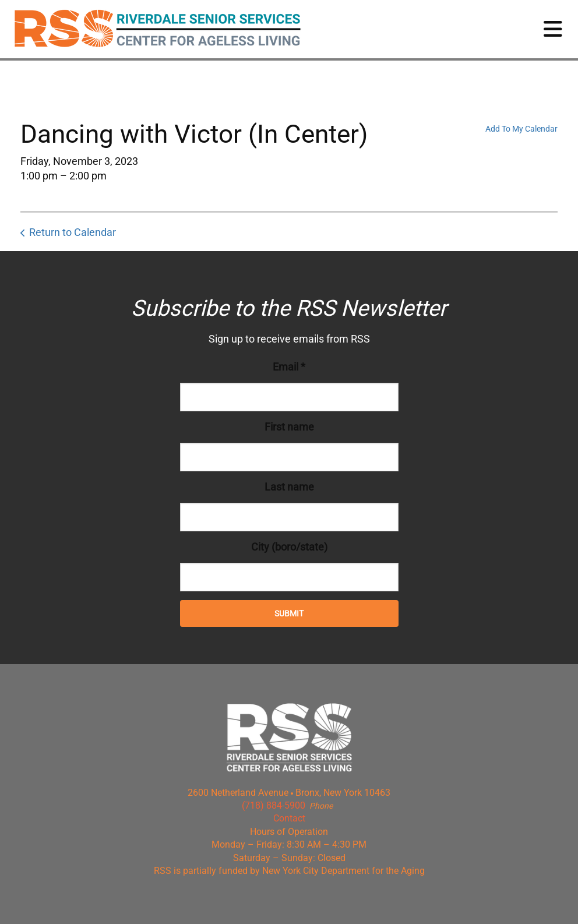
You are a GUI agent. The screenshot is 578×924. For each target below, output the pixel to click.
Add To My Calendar (521, 129)
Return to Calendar (73, 232)
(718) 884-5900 (274, 805)
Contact (289, 818)
